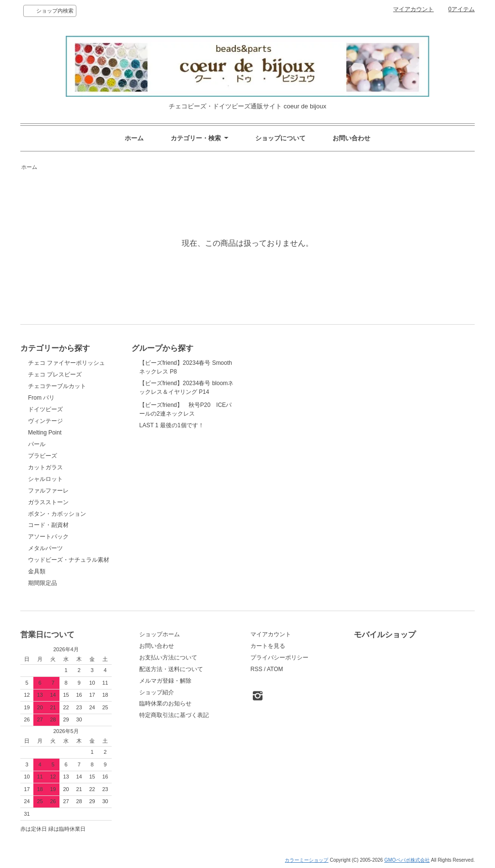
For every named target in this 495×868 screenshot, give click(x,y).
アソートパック (48, 537)
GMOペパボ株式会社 (407, 860)
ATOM (275, 669)
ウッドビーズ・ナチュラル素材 (69, 560)
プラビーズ (43, 456)
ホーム (134, 138)
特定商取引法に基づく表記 (174, 715)
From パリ (41, 398)
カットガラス (45, 467)
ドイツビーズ (45, 409)
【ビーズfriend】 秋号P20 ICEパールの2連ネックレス (185, 433)
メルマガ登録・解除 (165, 681)
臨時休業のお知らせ (165, 703)
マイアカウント (413, 9)
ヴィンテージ (45, 421)
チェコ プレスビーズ (55, 374)
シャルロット (45, 479)
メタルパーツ (45, 548)
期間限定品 (43, 583)
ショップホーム (160, 634)
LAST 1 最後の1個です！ (172, 474)
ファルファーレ (48, 491)
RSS (256, 669)
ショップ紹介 (157, 692)
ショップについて (280, 138)
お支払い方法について (168, 658)
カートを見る (268, 646)
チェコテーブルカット (57, 386)
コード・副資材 (48, 525)
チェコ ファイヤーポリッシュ (66, 363)
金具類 (37, 571)
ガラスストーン (48, 502)
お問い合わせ (351, 138)
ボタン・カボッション (57, 514)
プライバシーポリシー (279, 658)
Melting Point (45, 433)
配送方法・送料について (171, 669)
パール (37, 444)
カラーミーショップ (306, 860)
